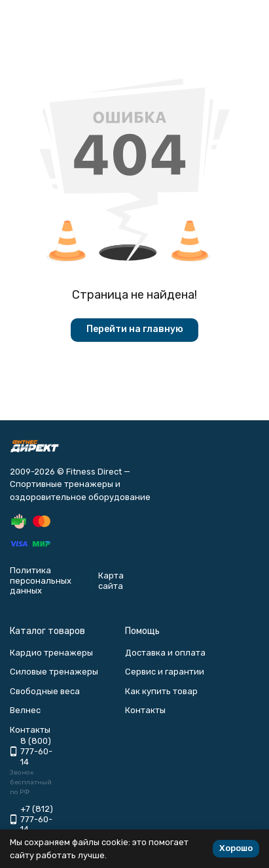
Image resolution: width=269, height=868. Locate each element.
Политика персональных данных (41, 580)
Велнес (25, 710)
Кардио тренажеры (51, 653)
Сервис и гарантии (165, 672)
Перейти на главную (135, 329)
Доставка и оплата (165, 653)
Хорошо (236, 848)
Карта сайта (111, 581)
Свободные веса (45, 691)
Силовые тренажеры (54, 672)
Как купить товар (161, 691)
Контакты (145, 710)
